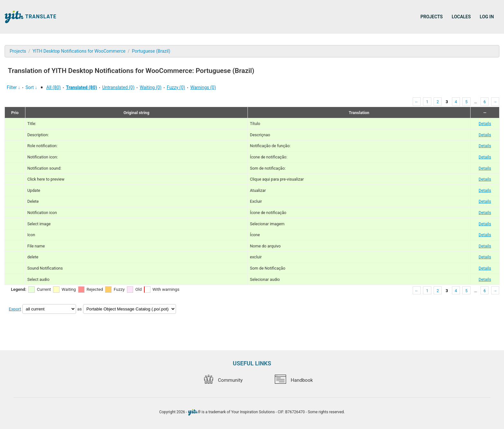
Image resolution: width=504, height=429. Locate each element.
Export (15, 309)
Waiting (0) (151, 87)
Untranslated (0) (118, 87)
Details (485, 124)
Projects (432, 17)
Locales (461, 17)
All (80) (54, 87)
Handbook (294, 380)
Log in (487, 17)
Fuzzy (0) (176, 87)
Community (223, 380)
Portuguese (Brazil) (151, 51)
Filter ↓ (14, 87)
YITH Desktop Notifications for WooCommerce (79, 51)
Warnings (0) (203, 87)
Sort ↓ (31, 87)
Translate (31, 17)
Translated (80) (81, 87)
